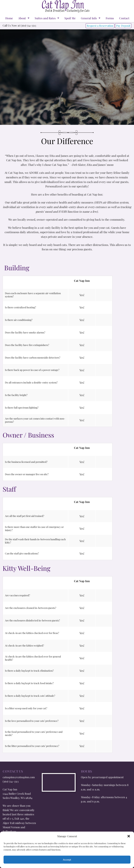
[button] (129, 836)
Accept (67, 860)
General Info (89, 18)
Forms (110, 18)
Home (9, 18)
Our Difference (67, 141)
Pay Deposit (123, 26)
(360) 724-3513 (11, 781)
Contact (124, 18)
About (22, 18)
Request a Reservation (100, 26)
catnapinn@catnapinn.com (19, 777)
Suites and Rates (45, 18)
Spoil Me (70, 18)
